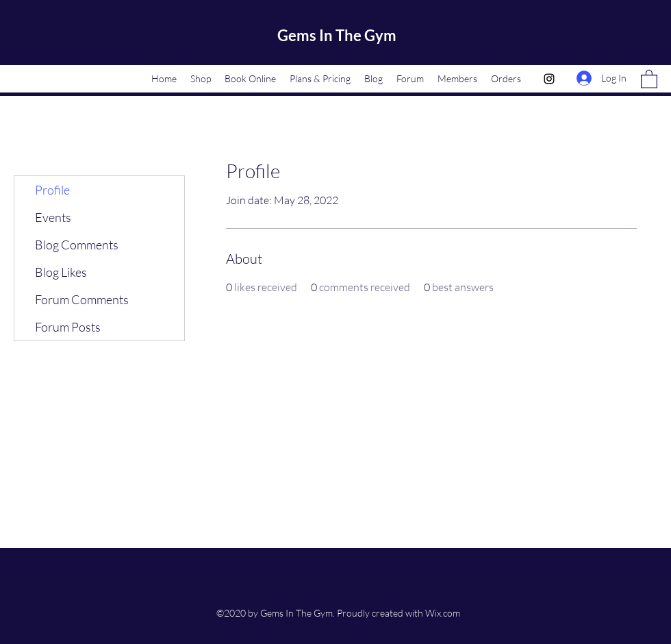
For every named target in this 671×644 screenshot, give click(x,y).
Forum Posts (68, 327)
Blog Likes (61, 272)
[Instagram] (549, 79)
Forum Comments (82, 299)
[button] (649, 78)
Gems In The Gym (337, 35)
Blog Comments (77, 245)
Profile (52, 190)
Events (53, 217)
